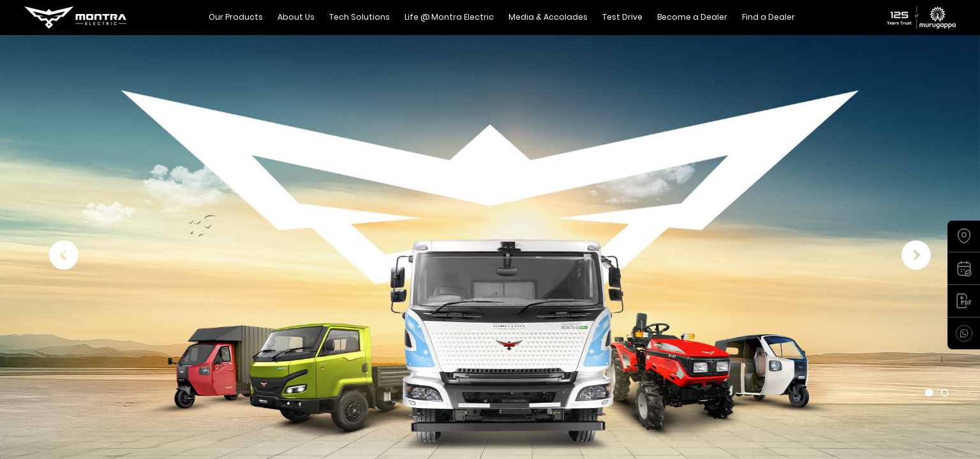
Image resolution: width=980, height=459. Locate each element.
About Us (296, 17)
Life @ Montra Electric (449, 17)
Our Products (236, 17)
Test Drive (622, 17)
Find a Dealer (768, 17)
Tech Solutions (360, 17)
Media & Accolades (548, 17)
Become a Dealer (692, 17)
